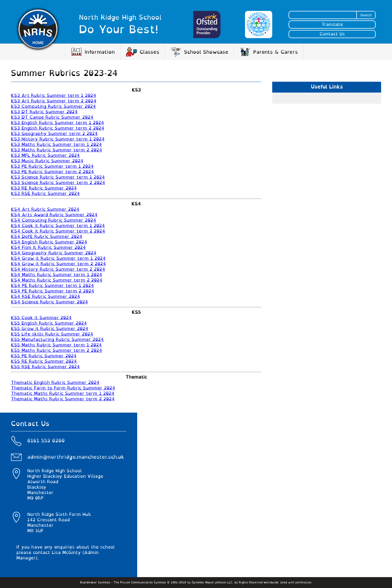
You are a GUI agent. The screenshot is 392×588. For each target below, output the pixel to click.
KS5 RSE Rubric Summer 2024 (45, 367)
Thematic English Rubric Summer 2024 (55, 383)
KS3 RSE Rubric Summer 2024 (45, 194)
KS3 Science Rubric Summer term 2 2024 (58, 183)
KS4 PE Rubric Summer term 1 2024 (52, 286)
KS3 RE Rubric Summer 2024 (44, 188)
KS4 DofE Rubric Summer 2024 (47, 237)
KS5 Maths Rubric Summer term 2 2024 (56, 351)
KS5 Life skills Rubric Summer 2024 (52, 334)
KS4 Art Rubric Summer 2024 (45, 209)
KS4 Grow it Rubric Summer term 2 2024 (58, 264)
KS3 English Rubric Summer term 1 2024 (57, 123)
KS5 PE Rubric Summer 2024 (44, 356)
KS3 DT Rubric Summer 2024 (44, 112)
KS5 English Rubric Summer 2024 (49, 323)
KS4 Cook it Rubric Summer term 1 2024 (58, 226)
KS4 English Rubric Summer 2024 (49, 242)
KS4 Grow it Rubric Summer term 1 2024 (58, 258)
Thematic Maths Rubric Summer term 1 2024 (63, 394)
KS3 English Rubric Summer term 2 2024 (58, 128)
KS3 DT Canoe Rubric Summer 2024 (52, 117)
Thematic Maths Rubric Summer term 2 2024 (63, 399)
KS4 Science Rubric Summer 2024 (49, 302)
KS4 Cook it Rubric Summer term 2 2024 (58, 231)
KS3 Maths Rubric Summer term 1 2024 (56, 145)
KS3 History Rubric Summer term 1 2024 (58, 139)
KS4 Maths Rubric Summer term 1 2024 (56, 275)
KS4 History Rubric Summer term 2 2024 (58, 269)
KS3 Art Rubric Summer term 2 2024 (54, 101)
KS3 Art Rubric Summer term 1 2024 (53, 96)
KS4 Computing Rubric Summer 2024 (53, 220)
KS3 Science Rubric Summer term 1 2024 (58, 177)
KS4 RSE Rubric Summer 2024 (45, 297)
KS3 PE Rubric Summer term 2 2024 (52, 172)
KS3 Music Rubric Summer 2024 (47, 161)
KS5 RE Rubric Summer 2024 (44, 361)
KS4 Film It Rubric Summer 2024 (48, 248)
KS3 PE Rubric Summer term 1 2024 (52, 166)
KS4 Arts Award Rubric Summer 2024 (54, 215)
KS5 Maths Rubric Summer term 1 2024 (56, 345)
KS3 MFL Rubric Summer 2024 (45, 156)
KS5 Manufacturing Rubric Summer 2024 (57, 340)
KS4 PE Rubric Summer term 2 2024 (53, 291)
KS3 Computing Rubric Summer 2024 (53, 106)
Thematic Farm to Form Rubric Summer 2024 (63, 388)
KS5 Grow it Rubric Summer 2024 (50, 329)
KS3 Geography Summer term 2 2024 (54, 134)
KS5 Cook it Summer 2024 (41, 318)
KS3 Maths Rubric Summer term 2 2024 (56, 150)
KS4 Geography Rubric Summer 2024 (54, 253)
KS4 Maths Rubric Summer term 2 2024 (57, 280)
